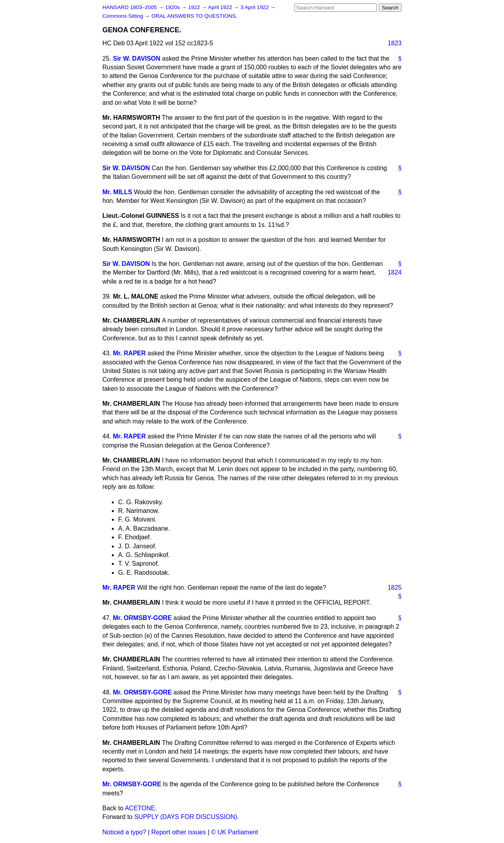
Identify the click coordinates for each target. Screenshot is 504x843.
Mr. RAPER (130, 353)
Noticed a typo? (124, 832)
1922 (195, 7)
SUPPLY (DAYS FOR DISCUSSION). (187, 817)
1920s (173, 7)
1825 (395, 588)
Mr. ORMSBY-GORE (142, 618)
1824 (395, 272)
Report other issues (179, 832)
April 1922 (221, 7)
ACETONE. (141, 808)
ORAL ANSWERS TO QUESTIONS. (195, 16)
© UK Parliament (234, 832)
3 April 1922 (256, 7)
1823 (395, 43)
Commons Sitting (123, 16)
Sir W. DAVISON (137, 58)
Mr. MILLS (117, 192)
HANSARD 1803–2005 (130, 7)
